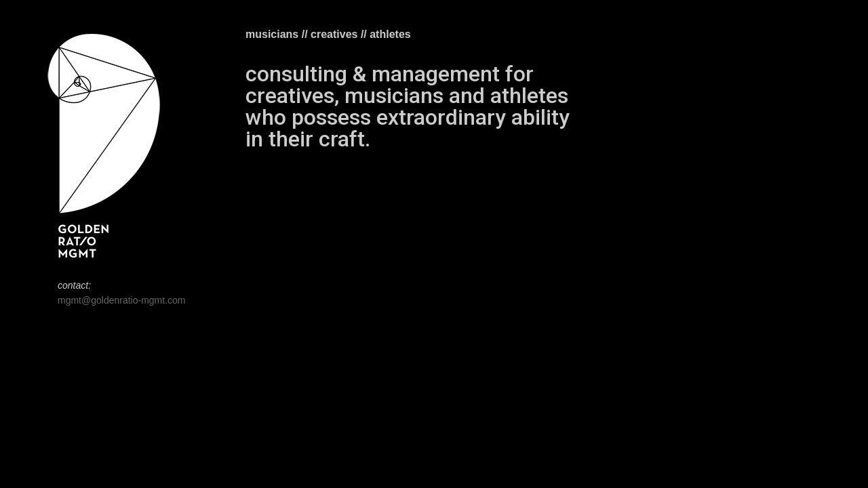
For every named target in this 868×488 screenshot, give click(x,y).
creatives (334, 34)
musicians (272, 34)
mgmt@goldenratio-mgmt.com (122, 300)
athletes (390, 34)
